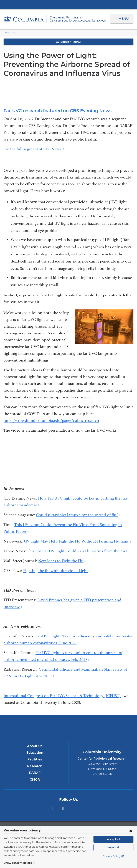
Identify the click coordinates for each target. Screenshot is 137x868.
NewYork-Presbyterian (68, 727)
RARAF (35, 773)
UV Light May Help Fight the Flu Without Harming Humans (77, 541)
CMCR (35, 780)
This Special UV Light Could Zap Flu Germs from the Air (77, 551)
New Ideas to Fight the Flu (62, 561)
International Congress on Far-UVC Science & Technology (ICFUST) (63, 696)
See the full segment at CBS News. (34, 149)
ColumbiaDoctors (111, 725)
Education (35, 753)
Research (10, 33)
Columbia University (76, 828)
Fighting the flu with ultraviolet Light (56, 571)
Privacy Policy (113, 861)
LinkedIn (86, 809)
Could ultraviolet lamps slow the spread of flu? (78, 515)
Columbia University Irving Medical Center (68, 4)
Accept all (113, 844)
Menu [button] (124, 19)
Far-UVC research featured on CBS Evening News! (55, 111)
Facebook (52, 809)
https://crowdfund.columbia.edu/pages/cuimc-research (51, 421)
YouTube (74, 809)
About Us (35, 746)
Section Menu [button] (68, 42)
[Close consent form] (131, 835)
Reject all (113, 852)
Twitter (63, 809)
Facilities (35, 759)
